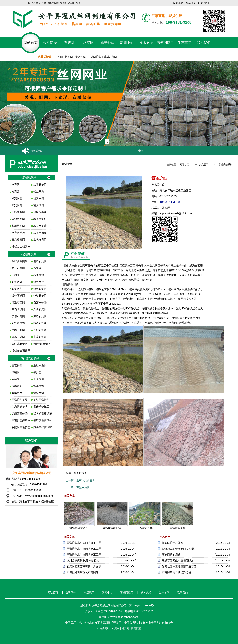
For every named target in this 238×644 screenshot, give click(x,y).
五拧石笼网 (40, 330)
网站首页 (31, 43)
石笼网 (69, 43)
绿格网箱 (17, 386)
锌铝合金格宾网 (21, 246)
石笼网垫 (17, 289)
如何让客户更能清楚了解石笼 (179, 566)
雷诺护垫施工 (41, 407)
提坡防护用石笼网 (173, 543)
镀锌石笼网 (18, 296)
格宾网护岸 (40, 226)
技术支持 (146, 43)
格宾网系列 (29, 177)
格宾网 (88, 43)
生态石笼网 (40, 337)
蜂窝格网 (17, 393)
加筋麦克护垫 (20, 413)
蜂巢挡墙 (39, 386)
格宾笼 (16, 191)
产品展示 (204, 165)
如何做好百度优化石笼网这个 (84, 572)
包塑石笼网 (40, 296)
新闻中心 (127, 43)
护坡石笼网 (18, 316)
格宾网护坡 (40, 219)
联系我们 (204, 3)
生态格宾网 (40, 240)
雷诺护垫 (108, 43)
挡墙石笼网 (18, 330)
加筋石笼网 (40, 316)
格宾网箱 (39, 198)
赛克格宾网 (18, 240)
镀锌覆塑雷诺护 (43, 420)
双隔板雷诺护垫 (43, 413)
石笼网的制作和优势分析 (177, 572)
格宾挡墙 (39, 205)
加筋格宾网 (18, 212)
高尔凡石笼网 (20, 344)
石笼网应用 (165, 43)
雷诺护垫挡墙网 (21, 420)
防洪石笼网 (40, 323)
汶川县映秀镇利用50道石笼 (83, 560)
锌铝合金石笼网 (21, 351)
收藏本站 (178, 3)
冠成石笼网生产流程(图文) (177, 560)
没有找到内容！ (86, 480)
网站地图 (191, 3)
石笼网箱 (39, 275)
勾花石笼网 (18, 268)
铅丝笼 (16, 275)
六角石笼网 (40, 309)
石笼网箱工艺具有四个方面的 (84, 566)
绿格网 (16, 372)
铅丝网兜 (39, 191)
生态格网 (39, 379)
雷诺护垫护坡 (20, 400)
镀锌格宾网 (18, 219)
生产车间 (184, 43)
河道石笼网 (18, 302)
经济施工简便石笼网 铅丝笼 (178, 549)
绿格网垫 (39, 393)
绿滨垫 (37, 372)
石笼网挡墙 (18, 323)
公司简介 (50, 43)
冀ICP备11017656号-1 (142, 605)
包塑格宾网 (18, 226)
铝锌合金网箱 (20, 261)
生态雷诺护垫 (20, 407)
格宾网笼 (17, 205)
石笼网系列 (29, 254)
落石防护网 (18, 309)
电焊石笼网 (40, 261)
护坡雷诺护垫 (41, 400)
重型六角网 (110, 57)
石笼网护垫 (95, 57)
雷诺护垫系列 (30, 358)
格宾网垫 (17, 198)
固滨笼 (16, 379)
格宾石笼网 (40, 185)
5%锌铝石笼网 (42, 344)
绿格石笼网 (18, 337)
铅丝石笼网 (40, 289)
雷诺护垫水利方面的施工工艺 (84, 543)
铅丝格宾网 (40, 212)
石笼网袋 (17, 282)
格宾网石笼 (40, 233)
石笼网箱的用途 (171, 555)
